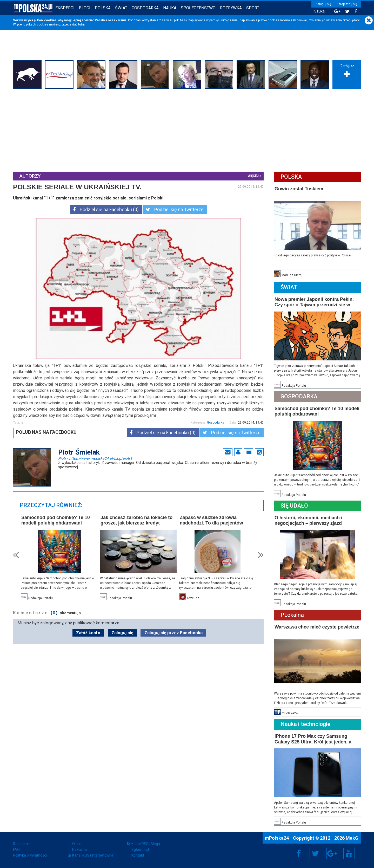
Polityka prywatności (30, 855)
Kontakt (138, 855)
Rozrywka (231, 8)
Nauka (170, 8)
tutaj (81, 24)
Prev (16, 555)
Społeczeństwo (198, 8)
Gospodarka (145, 8)
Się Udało (294, 506)
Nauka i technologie (305, 724)
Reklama (79, 850)
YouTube (349, 853)
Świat (121, 8)
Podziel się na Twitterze (175, 209)
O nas (77, 844)
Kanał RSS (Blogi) (146, 844)
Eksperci (65, 8)
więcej (253, 176)
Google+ (332, 853)
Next (261, 555)
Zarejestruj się (347, 4)
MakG (352, 838)
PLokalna (292, 615)
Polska (103, 8)
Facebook (299, 853)
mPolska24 (277, 838)
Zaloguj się (323, 4)
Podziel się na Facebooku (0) (106, 209)
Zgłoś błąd (140, 850)
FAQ (16, 850)
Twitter (315, 853)
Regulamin (22, 844)
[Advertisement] (187, 129)
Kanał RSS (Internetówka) (93, 855)
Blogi (85, 8)
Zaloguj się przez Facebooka (173, 633)
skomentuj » (71, 613)
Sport (253, 8)
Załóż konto (88, 633)
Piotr (95, 458)
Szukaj (320, 11)
